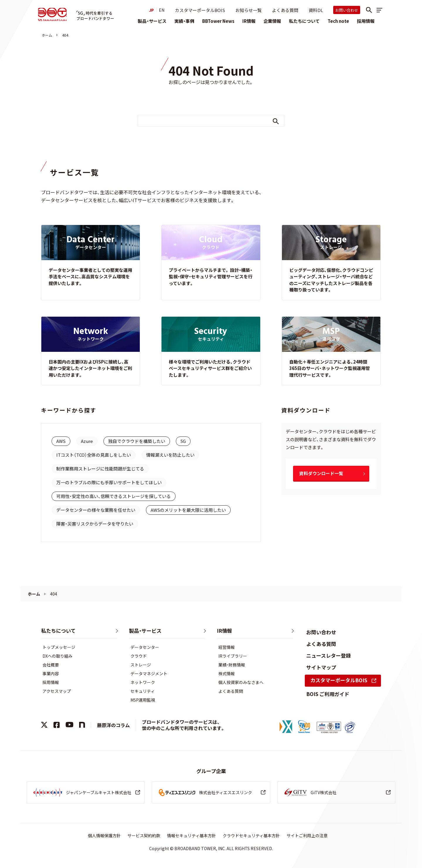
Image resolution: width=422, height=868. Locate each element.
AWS (61, 441)
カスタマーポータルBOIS (200, 10)
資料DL (316, 10)
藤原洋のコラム (113, 725)
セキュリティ (143, 691)
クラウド (139, 656)
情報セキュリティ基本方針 (192, 835)
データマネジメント (149, 673)
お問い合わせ (347, 10)
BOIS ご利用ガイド (328, 694)
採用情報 (366, 21)
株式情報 (227, 673)
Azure (87, 441)
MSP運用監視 (143, 700)
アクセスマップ (57, 691)
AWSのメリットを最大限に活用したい (188, 510)
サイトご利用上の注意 (307, 835)
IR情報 (249, 21)
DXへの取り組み (57, 656)
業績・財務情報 (232, 665)
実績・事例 (184, 21)
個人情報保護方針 (104, 835)
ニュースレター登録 (329, 655)
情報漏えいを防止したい (170, 455)
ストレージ (141, 665)
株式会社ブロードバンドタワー (54, 15)
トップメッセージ (59, 647)
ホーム (47, 35)
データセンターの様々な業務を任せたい (96, 510)
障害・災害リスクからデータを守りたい (95, 524)
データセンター (145, 647)
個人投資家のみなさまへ (241, 682)
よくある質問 (285, 10)
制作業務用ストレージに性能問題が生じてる (100, 469)
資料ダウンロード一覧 (321, 473)
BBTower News (218, 21)
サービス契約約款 (144, 835)
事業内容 (51, 673)
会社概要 (51, 665)
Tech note (338, 21)
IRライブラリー (233, 656)
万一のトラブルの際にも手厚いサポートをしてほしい (109, 482)
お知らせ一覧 (249, 10)
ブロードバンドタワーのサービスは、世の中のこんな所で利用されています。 (183, 725)
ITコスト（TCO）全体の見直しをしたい (94, 455)
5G (183, 441)
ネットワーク (143, 682)
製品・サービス (152, 21)
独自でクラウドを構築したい (137, 441)
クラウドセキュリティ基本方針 (251, 835)
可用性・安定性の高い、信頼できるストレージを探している (114, 496)
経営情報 (227, 647)
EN (162, 10)
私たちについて (304, 21)
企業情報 (272, 21)
